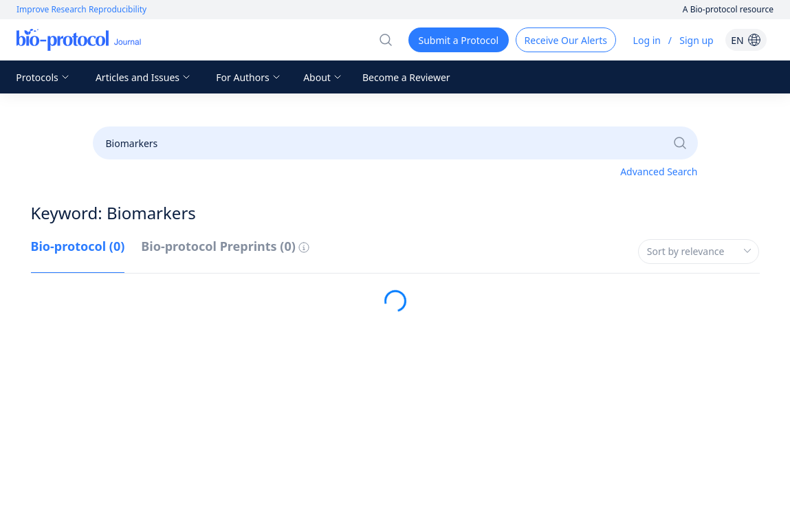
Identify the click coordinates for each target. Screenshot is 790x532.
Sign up (696, 40)
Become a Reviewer (406, 77)
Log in (647, 40)
